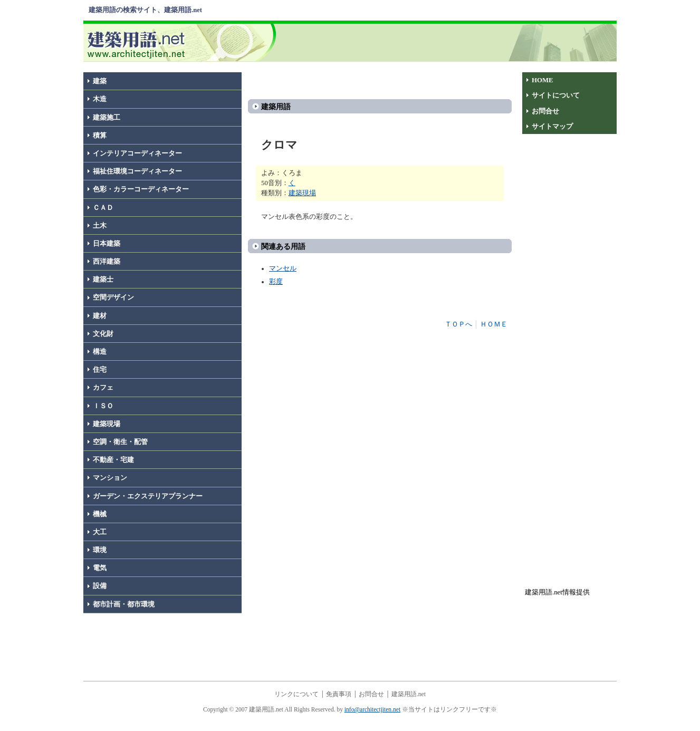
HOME (543, 80)
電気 (100, 568)
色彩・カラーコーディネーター (141, 189)
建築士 (103, 280)
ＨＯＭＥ (494, 324)
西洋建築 (107, 262)
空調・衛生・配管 (120, 442)
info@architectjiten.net (372, 709)
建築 (100, 81)
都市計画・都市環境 (124, 604)
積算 (100, 136)
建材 (100, 316)
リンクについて (296, 694)
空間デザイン (113, 297)
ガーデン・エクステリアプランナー (148, 496)
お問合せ (545, 111)
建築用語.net (409, 694)
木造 (100, 99)
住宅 (100, 370)
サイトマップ (552, 127)
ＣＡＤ (103, 208)
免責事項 (339, 694)
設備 (100, 586)
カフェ (103, 388)
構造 (100, 352)
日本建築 (107, 244)
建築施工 (107, 118)
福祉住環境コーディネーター (137, 171)
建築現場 (107, 424)
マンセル (283, 268)
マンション (110, 478)
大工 (100, 532)
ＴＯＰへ (458, 324)
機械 (100, 514)
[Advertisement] (449, 42)
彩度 (276, 282)
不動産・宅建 (113, 460)
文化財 (103, 334)
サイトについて (556, 95)
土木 (100, 226)
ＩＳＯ (103, 406)
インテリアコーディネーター (137, 153)
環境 (100, 550)
